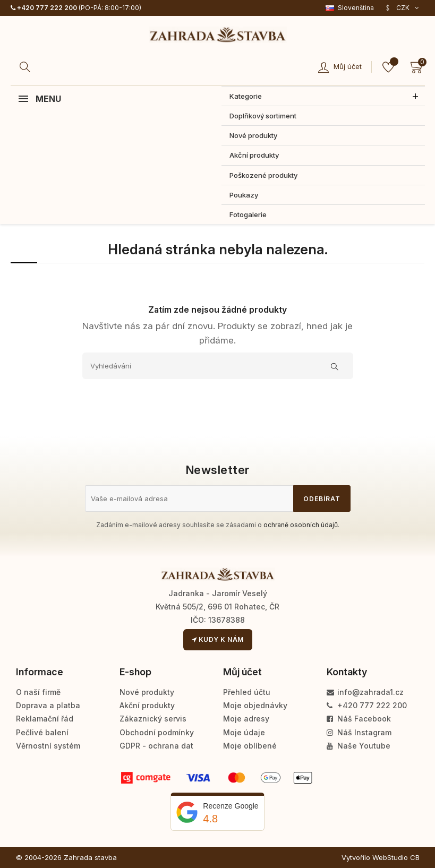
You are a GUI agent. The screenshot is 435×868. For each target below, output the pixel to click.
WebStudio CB (396, 857)
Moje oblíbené (250, 746)
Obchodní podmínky (157, 732)
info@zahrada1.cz (365, 692)
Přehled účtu (247, 692)
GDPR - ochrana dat (156, 746)
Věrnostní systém (48, 746)
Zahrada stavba (90, 857)
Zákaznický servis (153, 719)
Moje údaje (244, 732)
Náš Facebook (359, 719)
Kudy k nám (218, 639)
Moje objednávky (255, 705)
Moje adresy (246, 719)
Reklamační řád (45, 719)
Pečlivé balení (42, 732)
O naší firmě (38, 692)
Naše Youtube (359, 746)
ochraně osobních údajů (301, 525)
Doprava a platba (48, 705)
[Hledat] (27, 67)
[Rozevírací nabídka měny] (402, 8)
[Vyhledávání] (218, 366)
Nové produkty (147, 692)
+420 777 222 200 (44, 8)
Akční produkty (147, 705)
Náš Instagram (359, 732)
